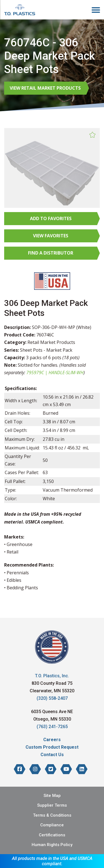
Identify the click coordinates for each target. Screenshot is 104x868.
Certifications (52, 835)
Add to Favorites (51, 218)
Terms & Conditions (52, 815)
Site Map (52, 796)
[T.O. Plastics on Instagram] (35, 769)
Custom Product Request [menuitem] (52, 747)
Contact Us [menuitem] (52, 755)
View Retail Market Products (45, 88)
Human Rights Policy (52, 845)
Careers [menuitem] (52, 740)
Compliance (52, 825)
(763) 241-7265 (52, 727)
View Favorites (51, 236)
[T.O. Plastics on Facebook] (20, 769)
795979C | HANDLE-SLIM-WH (55, 373)
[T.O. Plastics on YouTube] (66, 769)
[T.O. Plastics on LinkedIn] (82, 769)
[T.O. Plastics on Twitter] (51, 769)
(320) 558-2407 (52, 698)
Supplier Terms (52, 805)
